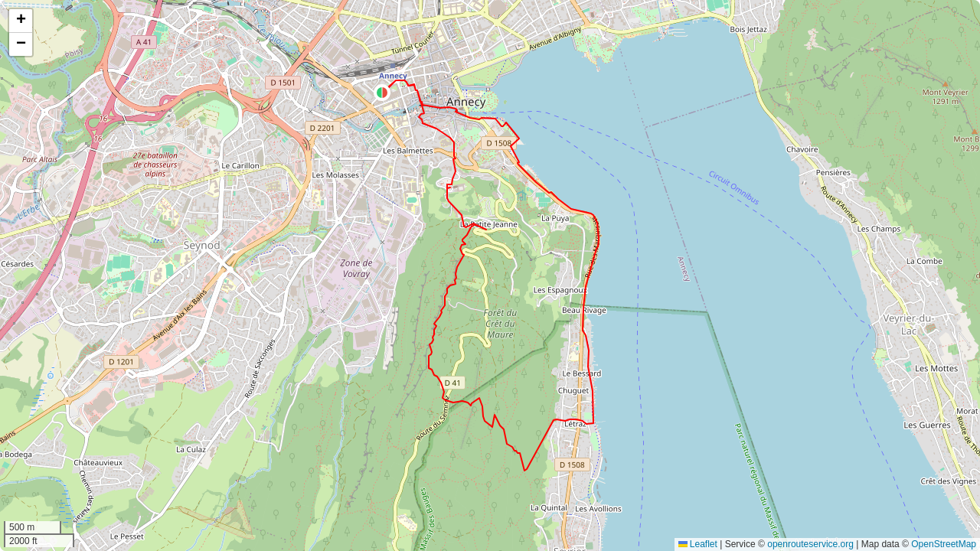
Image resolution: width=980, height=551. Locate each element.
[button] (382, 93)
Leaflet (698, 544)
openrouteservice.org (810, 544)
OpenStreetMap (944, 544)
